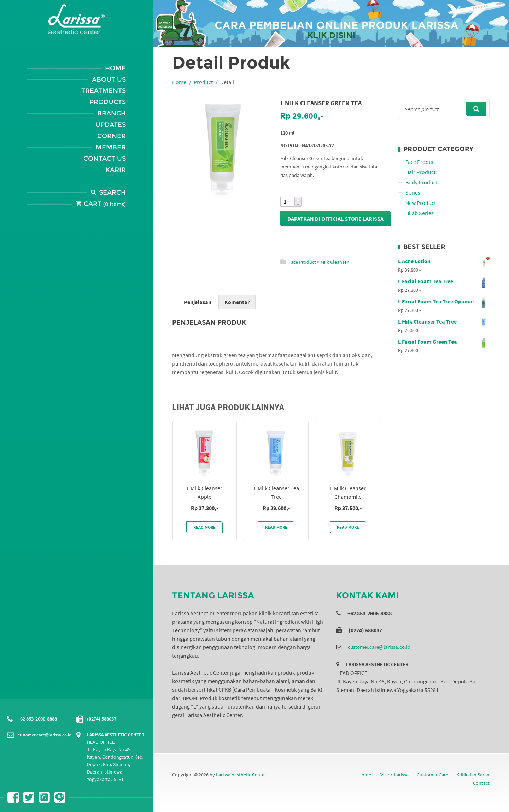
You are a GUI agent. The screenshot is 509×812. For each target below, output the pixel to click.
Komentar (237, 302)
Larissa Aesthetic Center (241, 775)
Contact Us (105, 159)
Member (111, 147)
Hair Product (420, 172)
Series (413, 192)
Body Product (422, 182)
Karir (116, 170)
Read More (204, 527)
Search (112, 192)
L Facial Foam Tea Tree (444, 281)
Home (115, 68)
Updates (111, 125)
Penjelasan (198, 302)
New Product (421, 203)
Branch (112, 113)
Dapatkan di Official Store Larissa (335, 219)
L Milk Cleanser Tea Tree (444, 321)
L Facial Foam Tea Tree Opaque (444, 301)
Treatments (104, 91)
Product (203, 82)
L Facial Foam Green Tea (444, 342)
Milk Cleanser (335, 262)
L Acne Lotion (444, 261)
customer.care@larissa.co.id (45, 735)
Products (108, 102)
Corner (112, 136)
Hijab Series (420, 213)
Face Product (302, 262)
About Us (109, 79)
